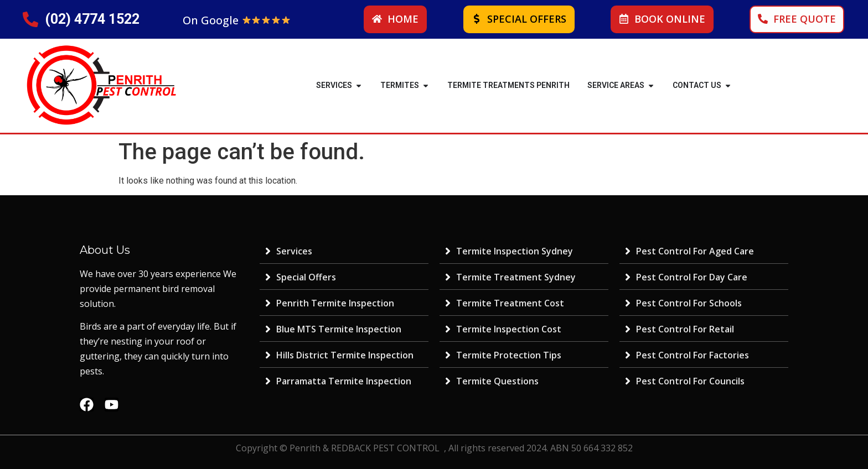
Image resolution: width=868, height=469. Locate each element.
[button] (359, 85)
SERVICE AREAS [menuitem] (616, 85)
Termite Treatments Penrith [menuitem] (508, 85)
